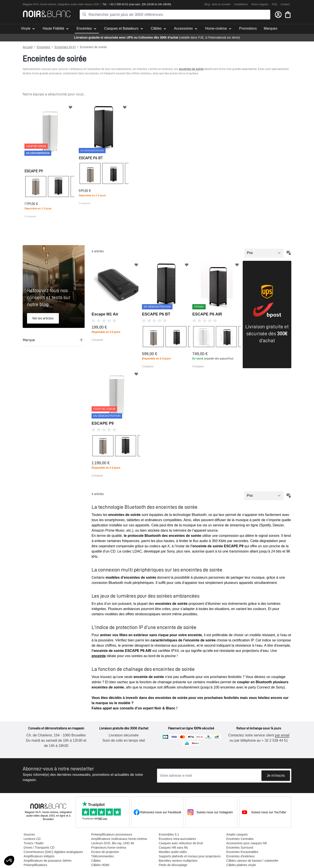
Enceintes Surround (238, 847)
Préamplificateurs (35, 865)
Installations (241, 4)
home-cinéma (48, 4)
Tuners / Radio (33, 843)
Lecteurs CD (32, 838)
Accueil (28, 47)
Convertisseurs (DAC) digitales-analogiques (53, 851)
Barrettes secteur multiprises (177, 860)
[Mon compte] (278, 15)
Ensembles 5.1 (168, 834)
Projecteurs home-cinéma (108, 847)
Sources (29, 834)
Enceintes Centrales (239, 838)
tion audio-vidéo (75, 4)
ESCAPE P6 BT (90, 158)
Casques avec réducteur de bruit (180, 843)
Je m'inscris (276, 775)
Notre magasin (260, 4)
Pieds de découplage (172, 865)
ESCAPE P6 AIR (207, 314)
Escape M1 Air (105, 314)
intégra (62, 4)
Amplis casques (236, 834)
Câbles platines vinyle (240, 865)
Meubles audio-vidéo (172, 851)
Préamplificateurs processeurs (111, 834)
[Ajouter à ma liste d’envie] (70, 107)
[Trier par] (264, 253)
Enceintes (44, 47)
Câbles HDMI (100, 865)
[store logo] (47, 14)
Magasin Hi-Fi (31, 4)
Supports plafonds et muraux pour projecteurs (189, 856)
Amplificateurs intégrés (39, 856)
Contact (285, 4)
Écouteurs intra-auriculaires (176, 838)
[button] (9, 861)
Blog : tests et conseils (218, 4)
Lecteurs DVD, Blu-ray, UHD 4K (112, 843)
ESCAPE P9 (34, 171)
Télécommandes (102, 856)
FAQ (275, 4)
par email (281, 735)
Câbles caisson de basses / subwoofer (251, 860)
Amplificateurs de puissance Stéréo (47, 860)
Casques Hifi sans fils (172, 847)
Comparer (30, 216)
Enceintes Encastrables (241, 851)
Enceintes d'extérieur (239, 856)
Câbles (96, 860)
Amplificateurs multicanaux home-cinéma (119, 838)
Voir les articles (43, 318)
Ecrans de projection (105, 851)
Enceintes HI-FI (65, 47)
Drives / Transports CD (39, 847)
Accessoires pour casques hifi (245, 843)
